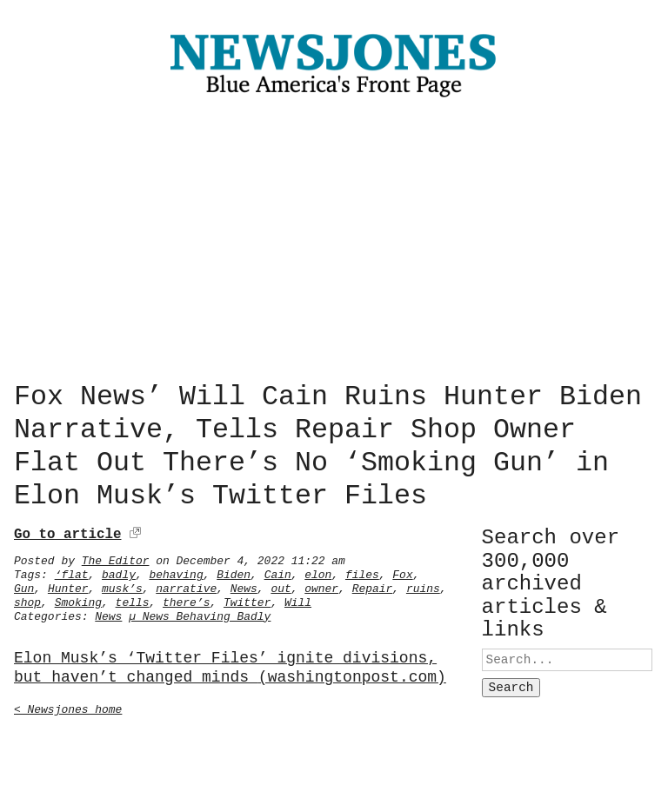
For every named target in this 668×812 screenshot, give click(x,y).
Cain (278, 571)
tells (133, 599)
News (244, 585)
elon (318, 571)
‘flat (72, 571)
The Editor (116, 557)
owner (321, 585)
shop (27, 599)
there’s (186, 599)
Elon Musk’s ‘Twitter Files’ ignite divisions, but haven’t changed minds (230, 665)
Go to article (67, 531)
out (281, 585)
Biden (234, 571)
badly (119, 571)
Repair (373, 585)
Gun (24, 585)
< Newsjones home (68, 706)
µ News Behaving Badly (200, 613)
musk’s (122, 585)
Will (298, 599)
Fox (402, 571)
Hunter (68, 585)
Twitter (247, 599)
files (362, 571)
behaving (176, 571)
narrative (186, 585)
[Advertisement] (334, 243)
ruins (423, 585)
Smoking (78, 599)
